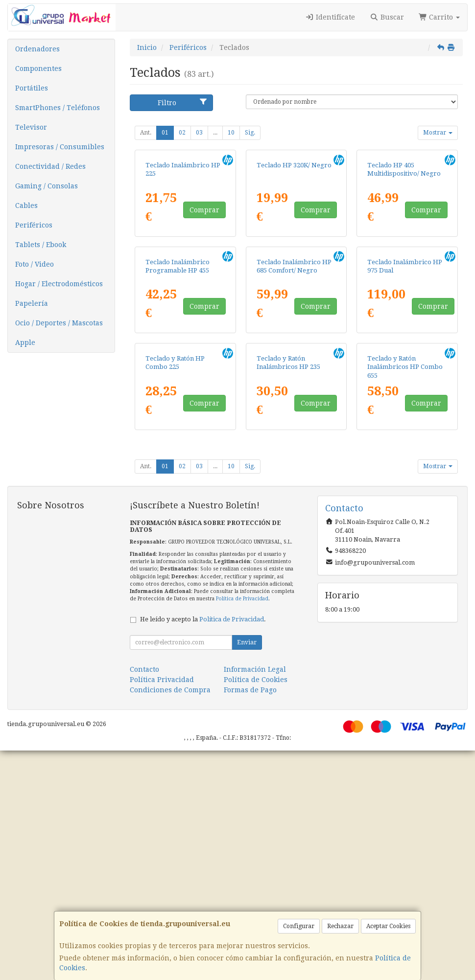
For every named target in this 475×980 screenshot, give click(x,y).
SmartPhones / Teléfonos (58, 108)
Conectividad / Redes (50, 166)
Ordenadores (37, 49)
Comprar (204, 286)
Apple (25, 342)
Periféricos (34, 225)
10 (231, 133)
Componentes (38, 68)
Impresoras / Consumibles (60, 147)
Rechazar (340, 926)
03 (199, 133)
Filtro (183, 102)
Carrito (439, 17)
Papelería (32, 303)
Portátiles (32, 88)
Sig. (250, 133)
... (215, 133)
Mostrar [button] (438, 133)
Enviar (247, 872)
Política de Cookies (256, 909)
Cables (26, 205)
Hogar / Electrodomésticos (59, 284)
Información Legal (255, 899)
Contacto (144, 899)
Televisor (31, 127)
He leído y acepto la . (203, 849)
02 (182, 133)
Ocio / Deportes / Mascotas (59, 323)
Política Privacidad (162, 909)
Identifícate (331, 17)
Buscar (387, 17)
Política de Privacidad (242, 828)
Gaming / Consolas (47, 186)
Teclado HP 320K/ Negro (294, 241)
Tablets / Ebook (41, 245)
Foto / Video (35, 264)
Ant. (146, 133)
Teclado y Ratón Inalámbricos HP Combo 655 (405, 596)
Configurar (299, 926)
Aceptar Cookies (388, 926)
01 (165, 133)
